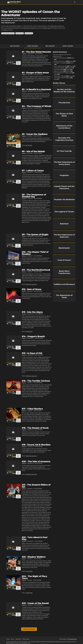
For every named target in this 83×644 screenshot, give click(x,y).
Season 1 (24, 136)
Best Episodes (15, 46)
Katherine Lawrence (31, 284)
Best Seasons (50, 46)
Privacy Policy (26, 639)
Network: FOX (20, 33)
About (13, 639)
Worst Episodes (33, 46)
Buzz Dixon (29, 145)
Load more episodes (29, 629)
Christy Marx (29, 332)
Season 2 (24, 54)
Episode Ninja (73, 639)
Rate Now (18, 63)
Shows (8, 639)
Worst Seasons (68, 46)
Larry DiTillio (29, 571)
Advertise (18, 639)
